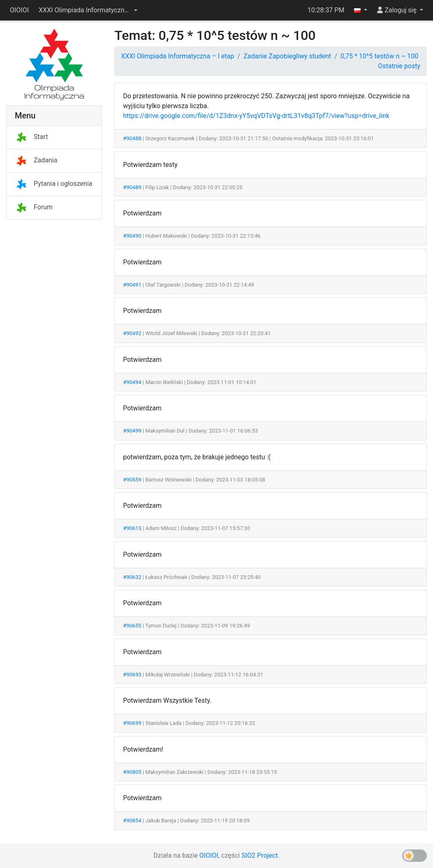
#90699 (132, 723)
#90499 (132, 431)
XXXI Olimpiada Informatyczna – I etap (177, 56)
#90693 (132, 675)
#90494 (132, 382)
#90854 (132, 821)
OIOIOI (19, 10)
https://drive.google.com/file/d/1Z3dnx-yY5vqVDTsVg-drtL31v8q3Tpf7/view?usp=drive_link (256, 116)
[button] (88, 10)
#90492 (132, 333)
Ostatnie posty (399, 66)
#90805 (132, 772)
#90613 (132, 528)
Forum (34, 207)
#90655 (132, 626)
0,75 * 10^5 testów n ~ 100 (379, 56)
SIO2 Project (259, 855)
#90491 (132, 285)
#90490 (132, 236)
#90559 (132, 480)
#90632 (132, 577)
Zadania (36, 160)
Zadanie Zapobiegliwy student (287, 56)
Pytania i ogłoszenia (54, 184)
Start (31, 137)
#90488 (132, 138)
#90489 (132, 187)
